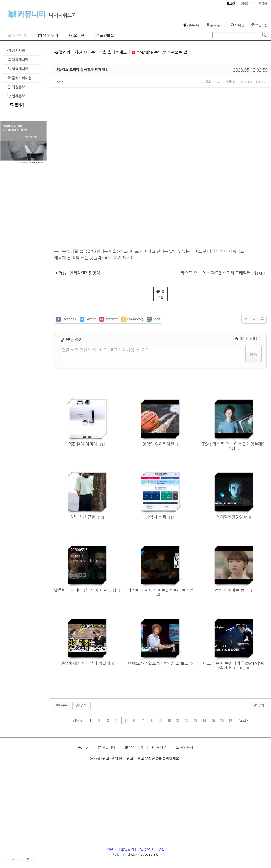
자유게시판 (18, 60)
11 (178, 721)
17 (230, 721)
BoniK (59, 82)
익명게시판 (18, 69)
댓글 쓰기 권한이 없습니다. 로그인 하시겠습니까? (105, 350)
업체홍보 (16, 96)
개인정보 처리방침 (151, 849)
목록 (61, 706)
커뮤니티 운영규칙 (121, 849)
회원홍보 (16, 87)
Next (243, 721)
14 (204, 721)
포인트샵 (259, 25)
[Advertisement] (23, 253)
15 (213, 721)
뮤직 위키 (215, 25)
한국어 (263, 4)
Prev (78, 721)
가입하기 (247, 4)
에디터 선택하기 (248, 339)
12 (187, 721)
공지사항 (16, 51)
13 (195, 721)
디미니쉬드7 (62, 15)
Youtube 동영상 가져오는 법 (159, 52)
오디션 (237, 25)
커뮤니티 (27, 14)
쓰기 (258, 705)
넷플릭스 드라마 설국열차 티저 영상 (82, 70)
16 (222, 721)
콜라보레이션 (19, 78)
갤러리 (17, 105)
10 (169, 721)
